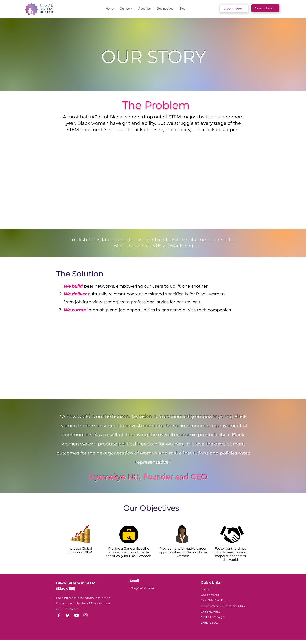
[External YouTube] (156, 358)
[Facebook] (59, 615)
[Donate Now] (265, 8)
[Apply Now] (234, 9)
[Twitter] (68, 615)
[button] (144, 8)
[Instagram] (85, 615)
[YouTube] (77, 615)
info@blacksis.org (142, 588)
